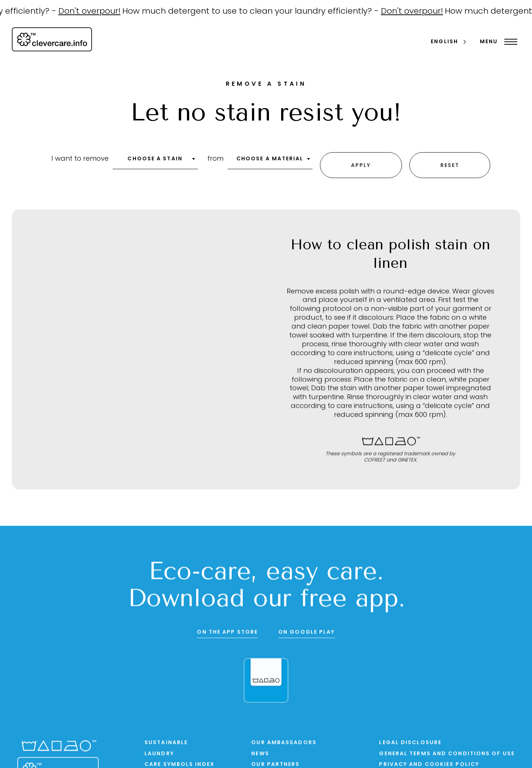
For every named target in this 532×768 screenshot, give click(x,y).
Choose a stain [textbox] (155, 158)
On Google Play (306, 630)
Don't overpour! (95, 12)
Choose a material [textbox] (270, 158)
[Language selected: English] (449, 42)
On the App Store (227, 630)
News (260, 751)
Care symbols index (180, 762)
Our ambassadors (284, 740)
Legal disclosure (410, 740)
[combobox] (155, 160)
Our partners (275, 762)
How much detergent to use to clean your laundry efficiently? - (258, 12)
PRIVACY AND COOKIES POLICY (429, 762)
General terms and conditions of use (447, 751)
